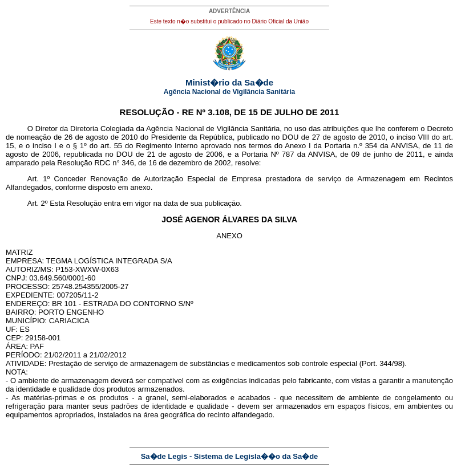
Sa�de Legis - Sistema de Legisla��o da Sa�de (230, 456)
